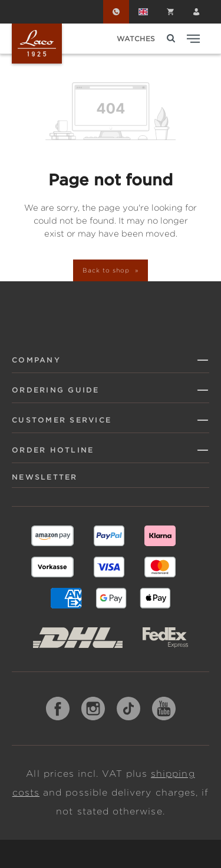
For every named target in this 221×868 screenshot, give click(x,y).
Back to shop (107, 270)
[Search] (171, 39)
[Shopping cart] (170, 12)
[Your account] (196, 12)
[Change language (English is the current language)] (143, 12)
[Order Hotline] (116, 12)
